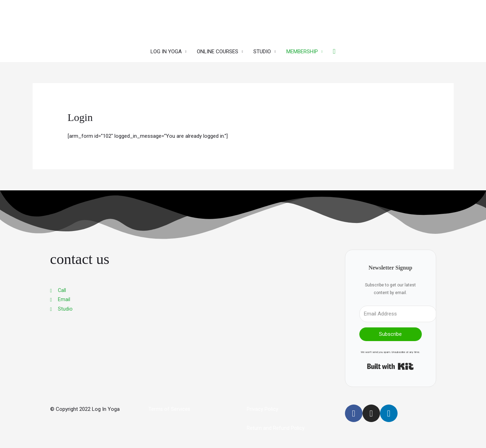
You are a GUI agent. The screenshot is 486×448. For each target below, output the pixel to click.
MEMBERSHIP (302, 50)
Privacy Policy (262, 408)
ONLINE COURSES (218, 50)
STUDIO (262, 50)
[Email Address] (398, 312)
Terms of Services (170, 408)
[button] (334, 50)
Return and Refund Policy (276, 427)
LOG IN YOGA (166, 50)
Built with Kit (390, 365)
